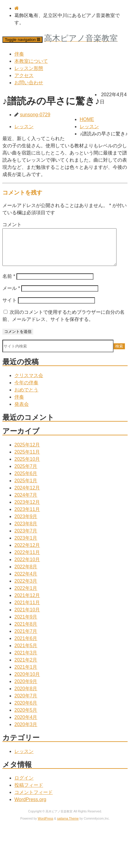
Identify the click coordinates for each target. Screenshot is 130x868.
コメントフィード (34, 799)
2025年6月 (26, 481)
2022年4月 (26, 581)
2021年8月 (26, 631)
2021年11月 (27, 610)
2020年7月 (26, 703)
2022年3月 (26, 588)
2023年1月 (26, 545)
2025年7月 (26, 473)
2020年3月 (26, 732)
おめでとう (26, 397)
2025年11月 (27, 459)
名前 (9, 283)
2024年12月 (27, 495)
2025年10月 (27, 466)
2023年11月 (27, 516)
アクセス (24, 75)
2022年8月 (26, 574)
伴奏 (19, 54)
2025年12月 (27, 452)
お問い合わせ (29, 83)
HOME (87, 119)
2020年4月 (26, 724)
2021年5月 (26, 653)
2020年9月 (26, 689)
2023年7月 (26, 538)
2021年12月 (27, 603)
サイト (10, 307)
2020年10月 (27, 681)
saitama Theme (68, 826)
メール (11, 295)
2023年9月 (26, 524)
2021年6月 (26, 646)
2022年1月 (26, 595)
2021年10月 (27, 617)
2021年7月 (26, 638)
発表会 (22, 411)
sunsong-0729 (35, 115)
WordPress (46, 826)
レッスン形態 (29, 68)
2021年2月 (26, 667)
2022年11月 (27, 559)
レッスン (89, 127)
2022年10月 (27, 567)
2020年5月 (26, 717)
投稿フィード (29, 792)
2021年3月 (26, 660)
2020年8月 (26, 696)
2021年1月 (26, 674)
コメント (12, 225)
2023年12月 (27, 509)
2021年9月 (26, 624)
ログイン (24, 785)
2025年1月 (26, 488)
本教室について (31, 61)
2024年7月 (26, 502)
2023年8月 (26, 531)
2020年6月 (26, 710)
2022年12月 (27, 552)
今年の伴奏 (26, 390)
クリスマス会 (29, 383)
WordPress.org (30, 807)
